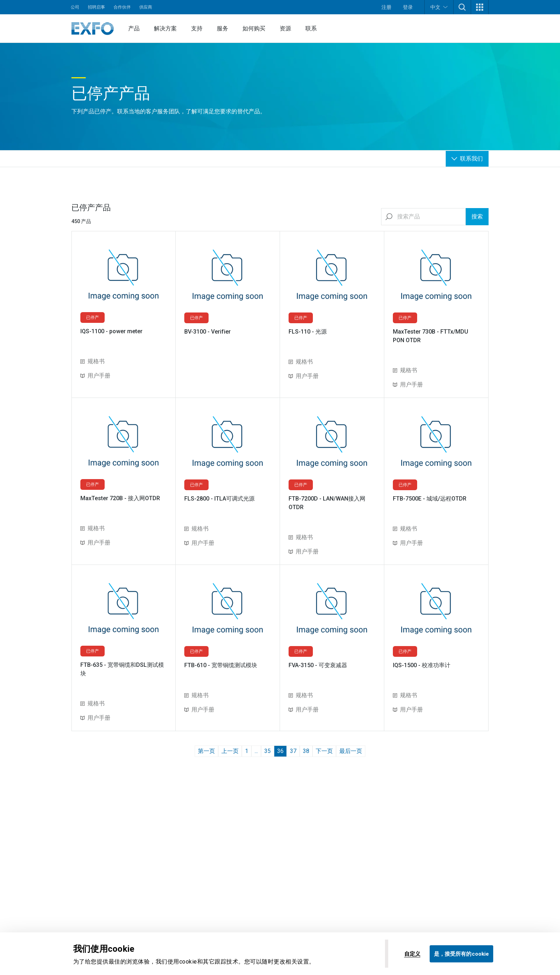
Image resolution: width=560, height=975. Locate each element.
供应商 (146, 7)
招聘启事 (96, 7)
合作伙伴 (122, 7)
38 (306, 751)
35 (267, 751)
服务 (222, 28)
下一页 (324, 751)
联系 (311, 28)
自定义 (412, 954)
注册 (386, 7)
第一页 (206, 751)
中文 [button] (439, 7)
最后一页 (351, 751)
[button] (462, 7)
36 (280, 751)
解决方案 (165, 28)
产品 (134, 28)
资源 (285, 28)
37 (293, 751)
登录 (408, 7)
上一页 (230, 751)
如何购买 (254, 28)
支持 (197, 28)
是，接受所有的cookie (461, 954)
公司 (75, 7)
